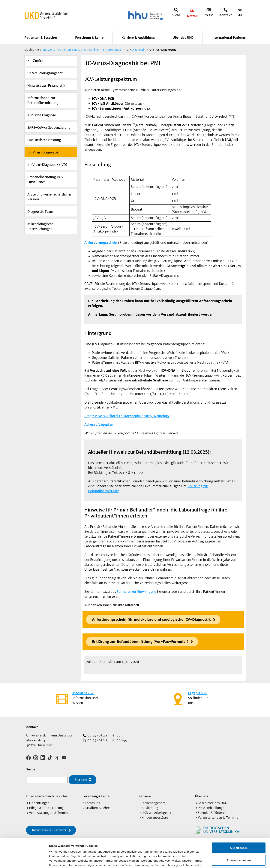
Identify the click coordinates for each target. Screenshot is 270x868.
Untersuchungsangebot (45, 73)
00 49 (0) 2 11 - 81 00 (103, 735)
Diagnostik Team (40, 212)
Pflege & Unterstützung (46, 808)
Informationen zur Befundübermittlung (43, 100)
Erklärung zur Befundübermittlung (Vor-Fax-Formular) (140, 642)
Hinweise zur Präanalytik (46, 86)
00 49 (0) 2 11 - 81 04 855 (107, 740)
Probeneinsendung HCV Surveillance (45, 180)
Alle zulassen (239, 819)
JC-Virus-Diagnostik (43, 152)
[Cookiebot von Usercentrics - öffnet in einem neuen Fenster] (24, 861)
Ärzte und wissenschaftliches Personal (49, 197)
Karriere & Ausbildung (138, 38)
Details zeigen (199, 861)
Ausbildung (150, 808)
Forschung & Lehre (89, 38)
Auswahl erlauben (239, 831)
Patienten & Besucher (41, 38)
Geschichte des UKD (213, 803)
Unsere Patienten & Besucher (47, 796)
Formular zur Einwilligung (136, 592)
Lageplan (195, 693)
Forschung (93, 803)
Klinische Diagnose (42, 115)
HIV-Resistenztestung (44, 140)
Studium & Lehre (97, 808)
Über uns (202, 796)
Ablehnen (239, 843)
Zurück (38, 61)
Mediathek (81, 693)
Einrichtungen (39, 803)
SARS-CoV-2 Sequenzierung (49, 128)
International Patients (229, 38)
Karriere (145, 796)
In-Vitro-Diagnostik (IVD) (47, 165)
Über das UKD (183, 38)
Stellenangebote (154, 803)
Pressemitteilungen (212, 808)
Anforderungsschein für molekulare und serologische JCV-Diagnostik (151, 619)
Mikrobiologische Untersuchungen (40, 226)
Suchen (81, 780)
